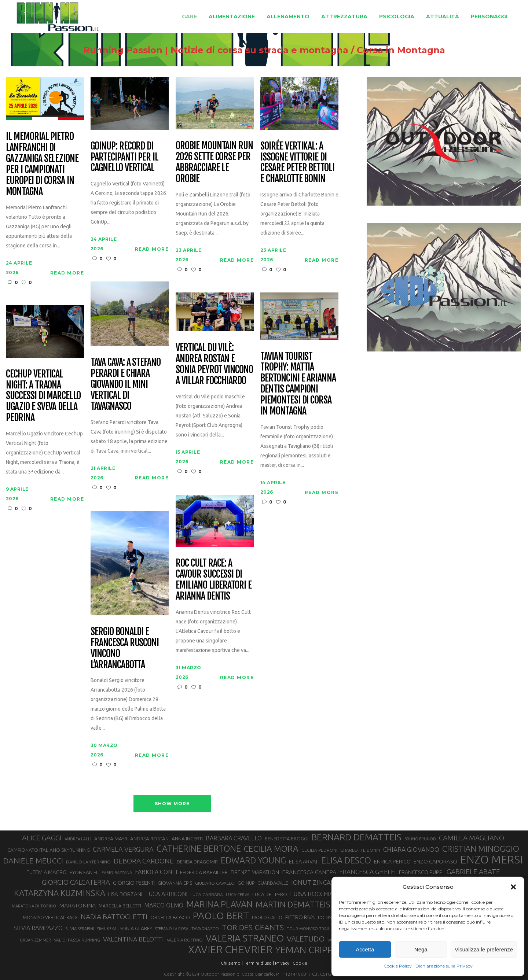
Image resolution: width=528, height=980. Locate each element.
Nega (421, 949)
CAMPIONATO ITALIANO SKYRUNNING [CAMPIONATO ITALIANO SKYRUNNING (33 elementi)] (49, 850)
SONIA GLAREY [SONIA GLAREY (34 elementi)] (136, 928)
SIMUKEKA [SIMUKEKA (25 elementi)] (107, 929)
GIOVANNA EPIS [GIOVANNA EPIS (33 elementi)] (175, 883)
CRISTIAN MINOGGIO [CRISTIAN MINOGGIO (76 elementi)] (481, 849)
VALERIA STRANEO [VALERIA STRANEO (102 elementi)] (245, 938)
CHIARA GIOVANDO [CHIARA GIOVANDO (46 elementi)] (411, 849)
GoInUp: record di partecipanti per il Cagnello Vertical (124, 157)
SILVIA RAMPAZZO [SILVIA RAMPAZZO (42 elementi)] (38, 928)
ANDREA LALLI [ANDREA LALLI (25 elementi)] (78, 839)
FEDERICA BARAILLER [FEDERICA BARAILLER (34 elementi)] (204, 872)
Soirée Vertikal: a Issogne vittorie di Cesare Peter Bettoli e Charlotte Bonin (297, 163)
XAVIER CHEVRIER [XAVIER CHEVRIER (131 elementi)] (230, 950)
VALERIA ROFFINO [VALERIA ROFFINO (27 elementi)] (185, 940)
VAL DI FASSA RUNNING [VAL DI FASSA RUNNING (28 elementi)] (77, 940)
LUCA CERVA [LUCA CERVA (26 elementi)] (238, 895)
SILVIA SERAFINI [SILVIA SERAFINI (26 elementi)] (80, 929)
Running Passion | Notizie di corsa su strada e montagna (216, 50)
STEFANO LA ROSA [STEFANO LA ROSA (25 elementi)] (172, 929)
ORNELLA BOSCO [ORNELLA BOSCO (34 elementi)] (170, 917)
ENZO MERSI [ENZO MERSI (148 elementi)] (492, 860)
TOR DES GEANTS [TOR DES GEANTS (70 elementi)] (253, 927)
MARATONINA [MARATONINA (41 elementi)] (77, 905)
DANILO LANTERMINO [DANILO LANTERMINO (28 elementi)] (88, 862)
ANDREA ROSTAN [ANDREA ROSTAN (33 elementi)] (149, 839)
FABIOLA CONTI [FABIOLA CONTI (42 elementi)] (156, 872)
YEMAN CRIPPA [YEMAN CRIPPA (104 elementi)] (307, 950)
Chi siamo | (232, 963)
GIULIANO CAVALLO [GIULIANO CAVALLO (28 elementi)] (215, 883)
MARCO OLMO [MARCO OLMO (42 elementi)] (164, 905)
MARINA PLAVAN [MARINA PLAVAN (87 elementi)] (219, 904)
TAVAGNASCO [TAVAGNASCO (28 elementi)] (205, 929)
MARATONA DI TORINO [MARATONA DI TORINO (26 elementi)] (34, 906)
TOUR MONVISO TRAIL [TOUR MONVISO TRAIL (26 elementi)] (308, 929)
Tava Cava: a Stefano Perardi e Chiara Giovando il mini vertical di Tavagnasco (126, 384)
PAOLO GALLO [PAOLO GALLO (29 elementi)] (267, 917)
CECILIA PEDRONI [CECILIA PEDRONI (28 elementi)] (319, 850)
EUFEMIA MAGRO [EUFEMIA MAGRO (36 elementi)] (47, 872)
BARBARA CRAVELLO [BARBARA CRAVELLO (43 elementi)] (234, 838)
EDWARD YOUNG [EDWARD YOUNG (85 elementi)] (253, 860)
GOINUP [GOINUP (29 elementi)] (246, 883)
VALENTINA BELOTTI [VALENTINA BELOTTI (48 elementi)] (133, 939)
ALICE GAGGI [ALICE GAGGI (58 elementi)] (42, 838)
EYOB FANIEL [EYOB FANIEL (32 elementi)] (84, 872)
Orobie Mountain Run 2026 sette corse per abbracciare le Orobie (214, 162)
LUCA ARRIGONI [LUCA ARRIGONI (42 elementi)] (166, 894)
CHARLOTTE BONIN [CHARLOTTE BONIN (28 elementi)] (360, 850)
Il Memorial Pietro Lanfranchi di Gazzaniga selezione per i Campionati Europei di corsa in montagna (42, 164)
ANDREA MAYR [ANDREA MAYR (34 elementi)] (111, 839)
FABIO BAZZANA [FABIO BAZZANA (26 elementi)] (117, 873)
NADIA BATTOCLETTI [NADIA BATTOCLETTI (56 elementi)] (114, 917)
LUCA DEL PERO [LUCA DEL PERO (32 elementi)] (270, 894)
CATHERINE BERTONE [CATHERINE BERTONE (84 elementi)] (199, 848)
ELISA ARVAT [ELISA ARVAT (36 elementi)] (304, 861)
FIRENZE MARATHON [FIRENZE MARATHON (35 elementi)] (255, 872)
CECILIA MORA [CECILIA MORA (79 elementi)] (271, 849)
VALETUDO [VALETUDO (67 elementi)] (306, 939)
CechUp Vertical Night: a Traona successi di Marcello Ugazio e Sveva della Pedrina (43, 396)
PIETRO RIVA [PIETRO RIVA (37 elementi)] (300, 917)
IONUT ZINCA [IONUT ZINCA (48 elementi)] (311, 882)
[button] (513, 887)
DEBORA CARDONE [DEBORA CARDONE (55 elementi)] (144, 861)
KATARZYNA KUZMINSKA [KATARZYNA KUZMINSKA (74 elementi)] (60, 893)
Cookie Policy (398, 966)
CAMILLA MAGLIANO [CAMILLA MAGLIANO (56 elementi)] (472, 838)
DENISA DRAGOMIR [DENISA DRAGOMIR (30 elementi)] (197, 862)
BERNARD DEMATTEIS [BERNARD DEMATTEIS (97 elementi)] (356, 837)
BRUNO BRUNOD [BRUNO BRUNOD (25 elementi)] (420, 839)
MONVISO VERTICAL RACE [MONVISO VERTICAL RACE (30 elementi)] (50, 917)
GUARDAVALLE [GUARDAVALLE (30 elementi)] (273, 883)
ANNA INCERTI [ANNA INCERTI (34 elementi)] (187, 839)
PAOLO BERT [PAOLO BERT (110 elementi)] (221, 915)
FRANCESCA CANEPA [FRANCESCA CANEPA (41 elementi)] (309, 872)
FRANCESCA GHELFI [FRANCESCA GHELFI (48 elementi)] (368, 872)
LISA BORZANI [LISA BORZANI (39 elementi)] (125, 894)
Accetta (365, 949)
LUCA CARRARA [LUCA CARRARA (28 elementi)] (207, 894)
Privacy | (283, 963)
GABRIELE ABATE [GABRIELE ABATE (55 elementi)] (473, 872)
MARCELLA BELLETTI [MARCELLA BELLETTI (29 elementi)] (120, 906)
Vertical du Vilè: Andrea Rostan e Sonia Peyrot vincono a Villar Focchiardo (214, 364)
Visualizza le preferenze (484, 949)
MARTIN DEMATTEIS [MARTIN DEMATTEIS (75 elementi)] (293, 904)
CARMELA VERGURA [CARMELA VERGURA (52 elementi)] (123, 849)
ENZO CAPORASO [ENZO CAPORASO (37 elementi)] (435, 861)
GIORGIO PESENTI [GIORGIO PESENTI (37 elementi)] (134, 883)
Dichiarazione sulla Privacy (444, 966)
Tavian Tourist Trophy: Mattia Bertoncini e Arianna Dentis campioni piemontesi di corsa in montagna (298, 384)
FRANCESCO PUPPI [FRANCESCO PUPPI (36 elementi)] (421, 872)
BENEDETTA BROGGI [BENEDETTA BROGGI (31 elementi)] (287, 839)
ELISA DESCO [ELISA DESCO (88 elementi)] (346, 861)
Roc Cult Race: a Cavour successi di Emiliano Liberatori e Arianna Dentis (214, 580)
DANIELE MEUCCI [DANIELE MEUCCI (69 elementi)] (33, 861)
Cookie (300, 963)
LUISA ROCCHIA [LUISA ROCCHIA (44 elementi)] (312, 894)
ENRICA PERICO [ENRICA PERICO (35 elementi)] (392, 862)
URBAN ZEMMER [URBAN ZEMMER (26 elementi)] (35, 940)
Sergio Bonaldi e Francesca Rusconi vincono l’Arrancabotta (125, 648)
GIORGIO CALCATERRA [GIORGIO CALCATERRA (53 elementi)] (76, 882)
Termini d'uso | (259, 963)
